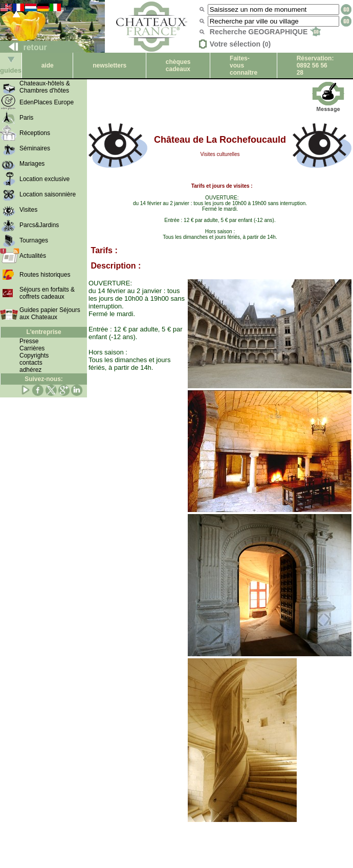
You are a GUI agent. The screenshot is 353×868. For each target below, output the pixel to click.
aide (48, 65)
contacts (31, 363)
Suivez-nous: (44, 379)
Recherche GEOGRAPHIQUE (265, 32)
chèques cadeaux (178, 65)
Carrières (32, 348)
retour (24, 47)
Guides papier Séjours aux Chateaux (50, 314)
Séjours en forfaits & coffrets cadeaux (47, 293)
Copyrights (34, 355)
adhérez (30, 370)
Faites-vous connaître (244, 65)
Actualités (33, 256)
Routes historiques (45, 275)
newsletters (109, 65)
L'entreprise (43, 332)
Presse (29, 341)
